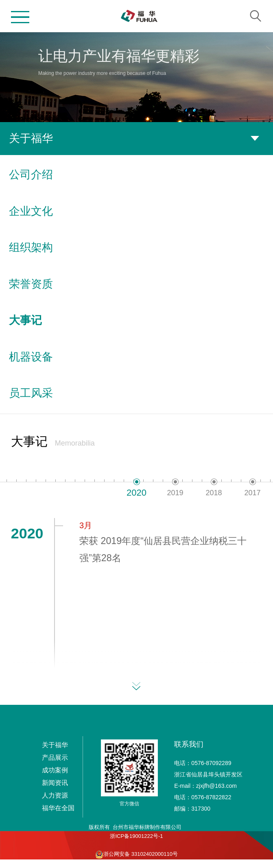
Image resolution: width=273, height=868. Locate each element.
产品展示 (55, 758)
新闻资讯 (55, 783)
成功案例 (55, 770)
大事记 (136, 320)
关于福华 (55, 745)
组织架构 (136, 248)
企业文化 (136, 211)
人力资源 (55, 795)
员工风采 (136, 393)
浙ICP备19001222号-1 (136, 836)
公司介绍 (136, 175)
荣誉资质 (136, 284)
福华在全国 (58, 808)
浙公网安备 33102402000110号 (136, 854)
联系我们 (189, 744)
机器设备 (136, 357)
